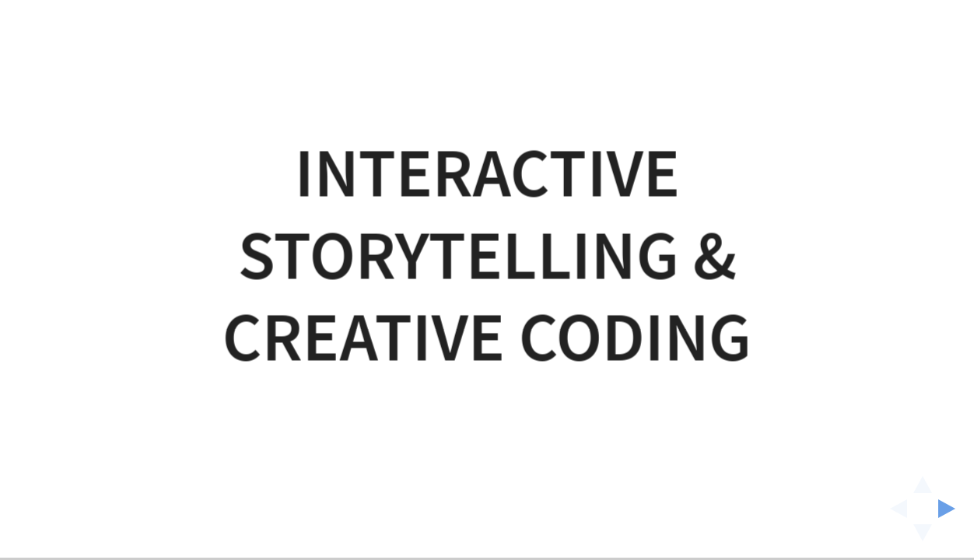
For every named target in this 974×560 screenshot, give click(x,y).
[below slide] (923, 537)
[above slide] (923, 480)
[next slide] (951, 509)
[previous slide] (894, 509)
